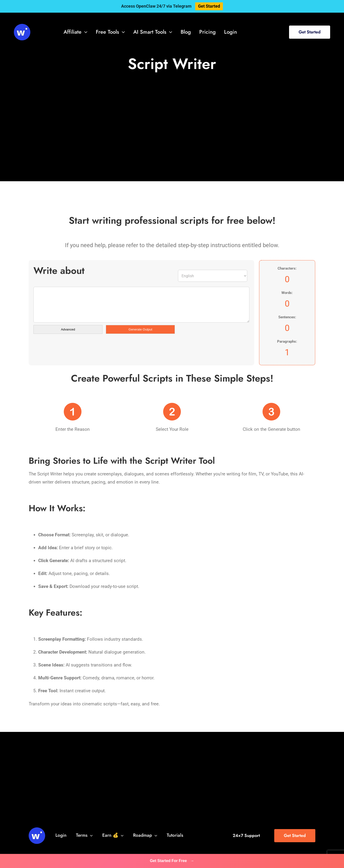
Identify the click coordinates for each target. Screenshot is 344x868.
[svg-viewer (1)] (22, 26)
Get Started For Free (172, 861)
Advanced (68, 329)
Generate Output (140, 329)
